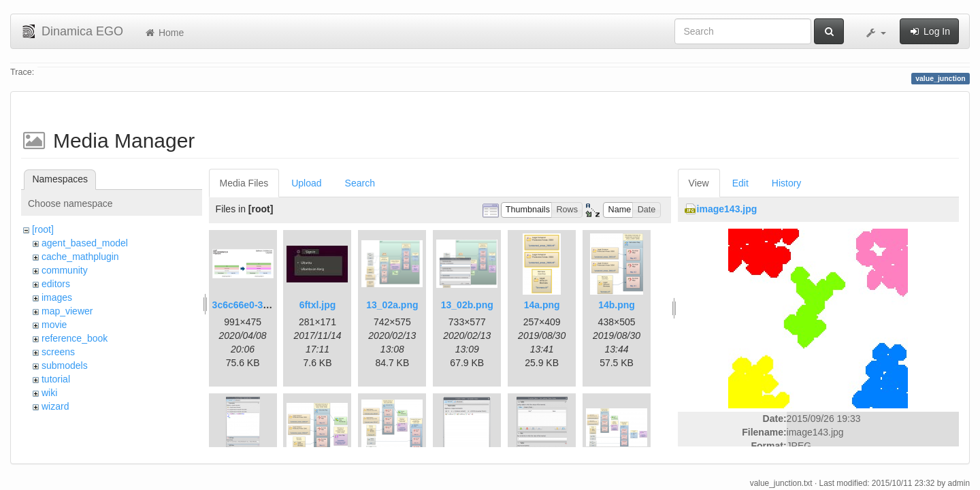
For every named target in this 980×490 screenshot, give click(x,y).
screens (58, 352)
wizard (55, 406)
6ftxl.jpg (318, 305)
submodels (65, 365)
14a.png (542, 305)
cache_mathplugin (80, 257)
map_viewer (67, 311)
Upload (306, 183)
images (57, 297)
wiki (49, 393)
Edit (740, 183)
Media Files (244, 183)
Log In (929, 31)
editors (56, 284)
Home (164, 33)
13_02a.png (392, 305)
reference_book (75, 338)
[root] (43, 229)
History (787, 183)
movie (54, 325)
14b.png (617, 305)
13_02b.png (467, 305)
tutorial (56, 379)
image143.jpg (727, 209)
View (699, 183)
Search (360, 183)
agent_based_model (85, 243)
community (65, 270)
